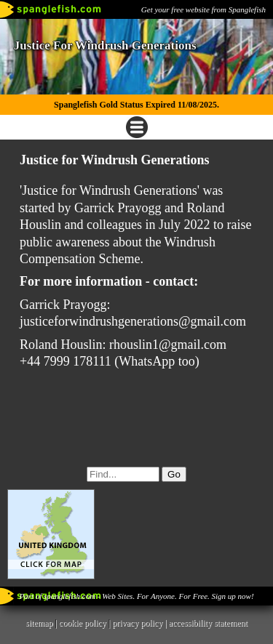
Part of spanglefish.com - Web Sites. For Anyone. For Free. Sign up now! (136, 596)
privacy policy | (140, 623)
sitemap (39, 623)
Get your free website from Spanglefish (203, 9)
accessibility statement (208, 623)
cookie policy (83, 623)
